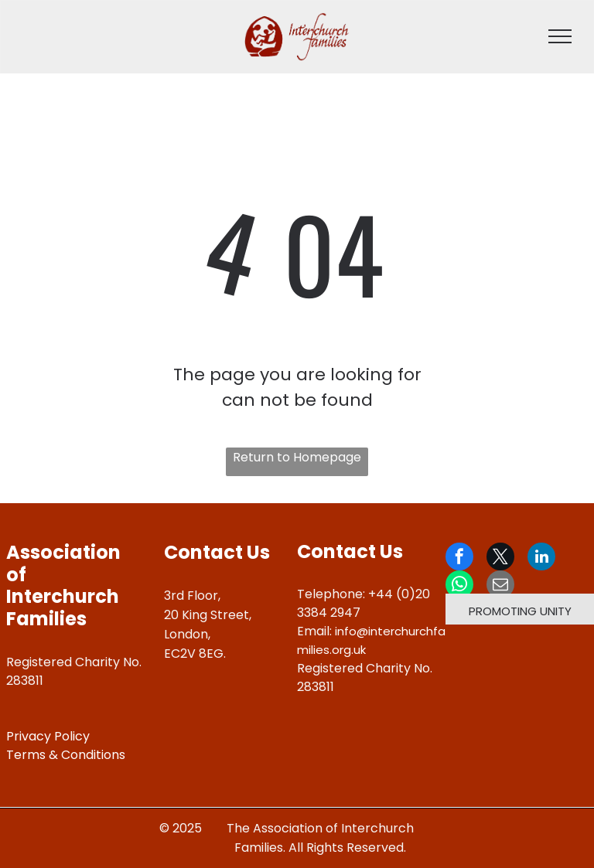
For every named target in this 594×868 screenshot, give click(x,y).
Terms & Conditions (66, 755)
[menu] (560, 36)
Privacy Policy (48, 736)
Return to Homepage (297, 457)
